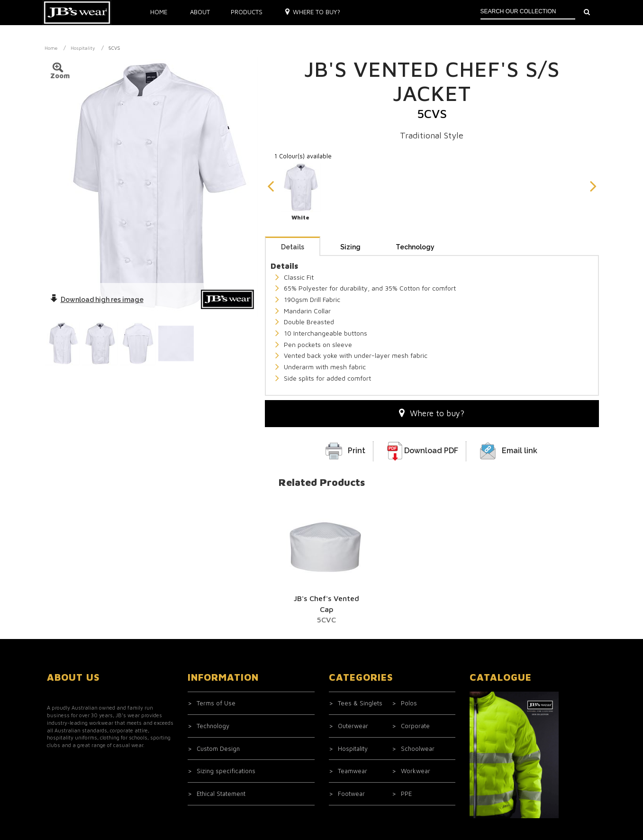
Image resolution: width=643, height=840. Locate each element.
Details (293, 174)
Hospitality (83, 48)
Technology (415, 174)
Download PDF (431, 378)
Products (247, 12)
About (200, 12)
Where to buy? (313, 12)
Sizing (350, 174)
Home (159, 12)
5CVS (114, 48)
